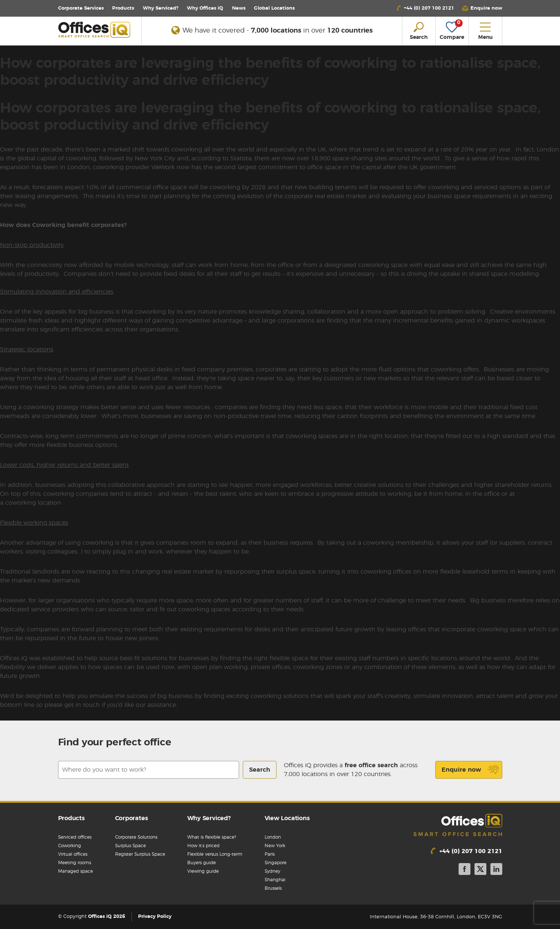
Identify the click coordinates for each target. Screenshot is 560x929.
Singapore (276, 863)
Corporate (81, 8)
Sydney (272, 871)
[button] (482, 8)
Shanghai (275, 880)
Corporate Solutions (136, 837)
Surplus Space (130, 846)
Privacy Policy (155, 917)
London (273, 837)
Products (123, 8)
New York (275, 846)
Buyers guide (202, 863)
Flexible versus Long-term (215, 854)
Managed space (76, 871)
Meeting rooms (75, 863)
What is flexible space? (212, 837)
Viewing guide (203, 871)
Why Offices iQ (205, 8)
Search (260, 770)
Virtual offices (73, 854)
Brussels (273, 888)
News (239, 8)
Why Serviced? (161, 8)
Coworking (70, 846)
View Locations (287, 818)
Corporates (132, 818)
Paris (270, 854)
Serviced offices (75, 837)
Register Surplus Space (140, 854)
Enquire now (470, 770)
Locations (274, 8)
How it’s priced (203, 846)
